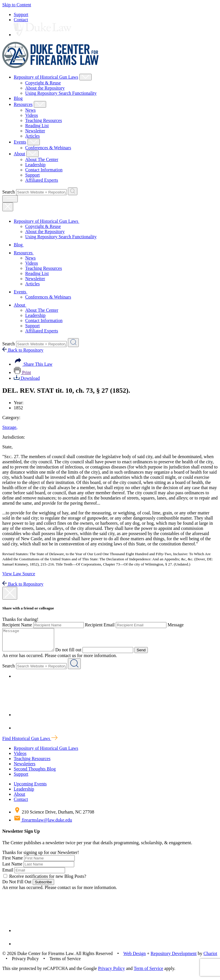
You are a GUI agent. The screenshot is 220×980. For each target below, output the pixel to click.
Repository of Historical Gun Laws (46, 77)
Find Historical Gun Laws (30, 743)
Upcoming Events (30, 788)
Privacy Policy (111, 973)
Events (20, 142)
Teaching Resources (44, 120)
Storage (10, 427)
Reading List (37, 126)
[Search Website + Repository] (73, 191)
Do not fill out (74, 654)
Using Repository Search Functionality (61, 93)
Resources (23, 104)
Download (27, 378)
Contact (21, 20)
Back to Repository (23, 350)
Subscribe (43, 886)
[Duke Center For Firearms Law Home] (51, 66)
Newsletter (35, 131)
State (7, 447)
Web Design (135, 958)
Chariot (210, 958)
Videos (32, 115)
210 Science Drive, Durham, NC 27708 (54, 816)
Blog (18, 98)
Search (9, 192)
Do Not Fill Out (17, 886)
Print (22, 372)
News (30, 110)
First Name (13, 862)
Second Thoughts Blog (35, 773)
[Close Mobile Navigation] (8, 207)
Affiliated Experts (42, 180)
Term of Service (149, 973)
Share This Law (33, 364)
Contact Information (44, 170)
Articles (33, 136)
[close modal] (10, 593)
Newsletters (25, 768)
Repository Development (174, 958)
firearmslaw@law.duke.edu (43, 824)
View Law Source (19, 574)
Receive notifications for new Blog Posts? (45, 881)
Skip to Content (17, 5)
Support (21, 14)
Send (147, 654)
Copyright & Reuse (43, 83)
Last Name (12, 868)
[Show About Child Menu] (33, 154)
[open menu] (10, 199)
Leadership (35, 165)
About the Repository (45, 88)
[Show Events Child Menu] (34, 142)
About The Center (42, 159)
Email (8, 874)
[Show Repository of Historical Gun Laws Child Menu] (86, 77)
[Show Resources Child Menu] (40, 104)
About (19, 154)
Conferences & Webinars (48, 148)
